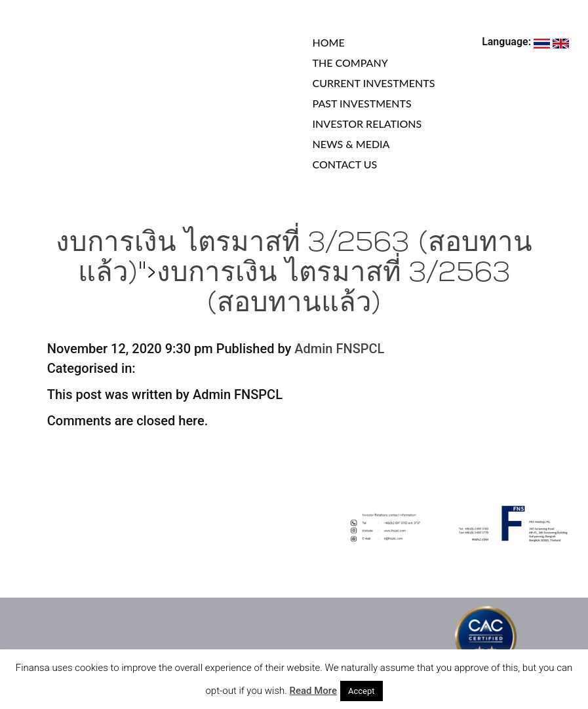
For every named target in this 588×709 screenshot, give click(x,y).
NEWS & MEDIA (351, 144)
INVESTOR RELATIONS (367, 124)
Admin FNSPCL (339, 349)
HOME (329, 42)
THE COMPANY (350, 63)
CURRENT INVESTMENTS (374, 83)
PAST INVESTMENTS (362, 103)
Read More (313, 691)
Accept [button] (362, 691)
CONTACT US (345, 164)
